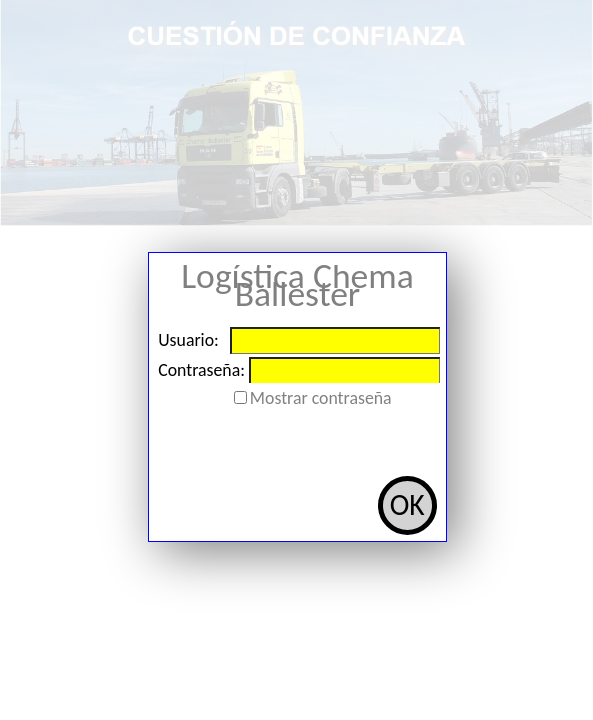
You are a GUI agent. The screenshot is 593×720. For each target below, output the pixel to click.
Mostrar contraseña (321, 398)
